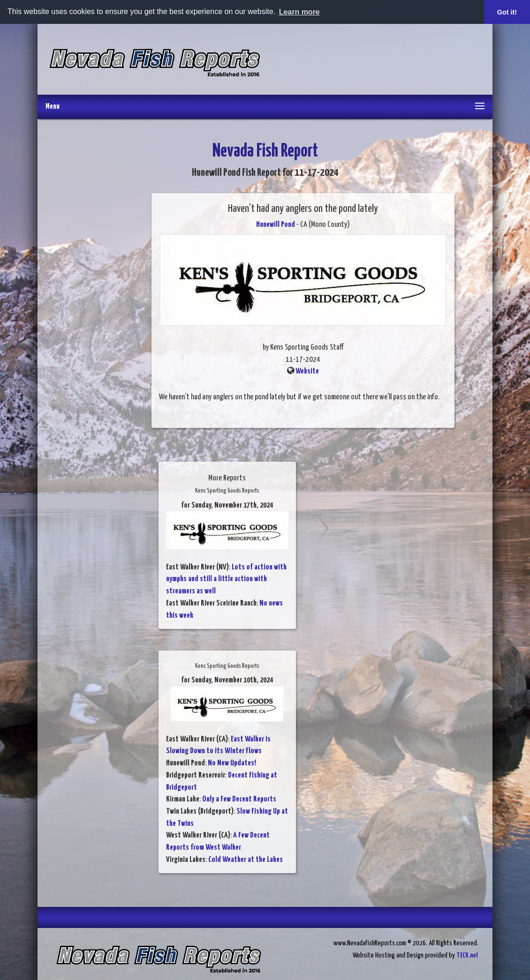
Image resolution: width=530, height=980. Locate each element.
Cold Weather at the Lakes (246, 859)
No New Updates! (232, 763)
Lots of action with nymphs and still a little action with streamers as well (226, 579)
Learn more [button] (299, 12)
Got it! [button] (507, 12)
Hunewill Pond (276, 224)
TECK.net (467, 955)
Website (307, 371)
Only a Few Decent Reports (239, 799)
